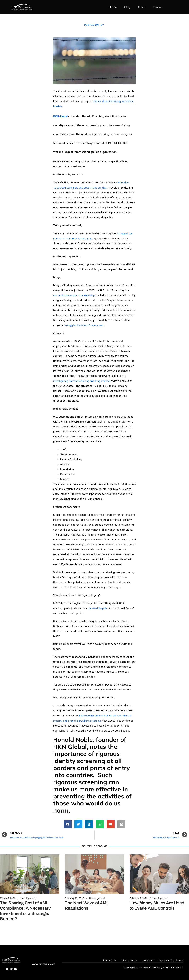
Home (113, 7)
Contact (158, 7)
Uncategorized (28, 898)
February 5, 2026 (139, 898)
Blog (127, 7)
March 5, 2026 (8, 898)
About (142, 7)
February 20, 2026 (74, 898)
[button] (68, 824)
